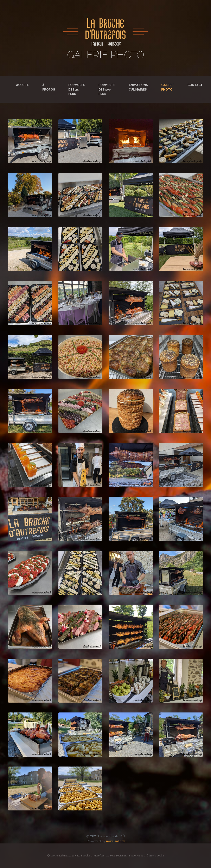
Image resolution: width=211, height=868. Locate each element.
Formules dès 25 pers (77, 89)
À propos (49, 87)
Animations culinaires (138, 87)
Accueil (23, 85)
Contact (195, 85)
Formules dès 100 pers (107, 89)
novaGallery (115, 841)
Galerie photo (169, 87)
